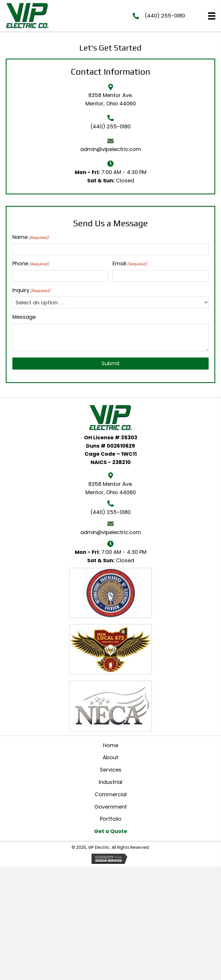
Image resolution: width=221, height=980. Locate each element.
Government (111, 807)
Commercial (111, 794)
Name (31, 237)
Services (111, 770)
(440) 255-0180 (165, 16)
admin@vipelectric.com (111, 149)
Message (24, 317)
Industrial (110, 782)
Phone (31, 264)
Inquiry (31, 290)
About (110, 757)
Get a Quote (111, 831)
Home (111, 745)
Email (130, 264)
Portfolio (111, 819)
